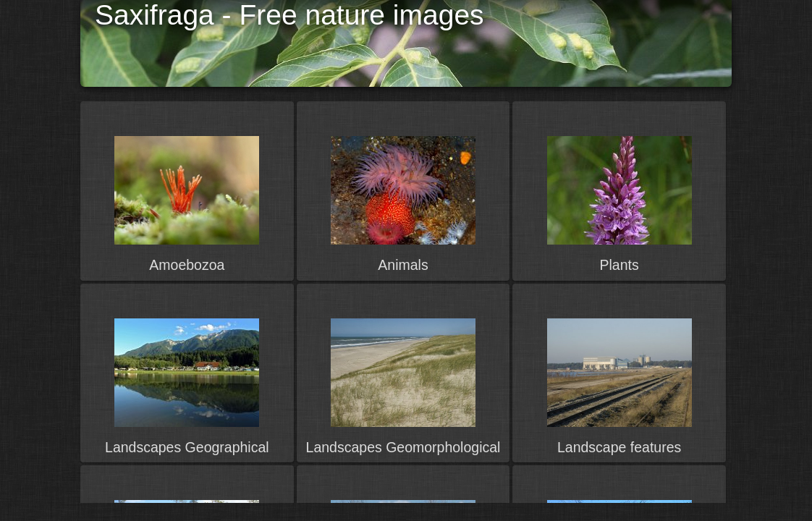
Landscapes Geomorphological (403, 447)
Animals (403, 265)
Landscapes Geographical (187, 447)
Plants (619, 265)
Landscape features (619, 447)
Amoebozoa (187, 265)
